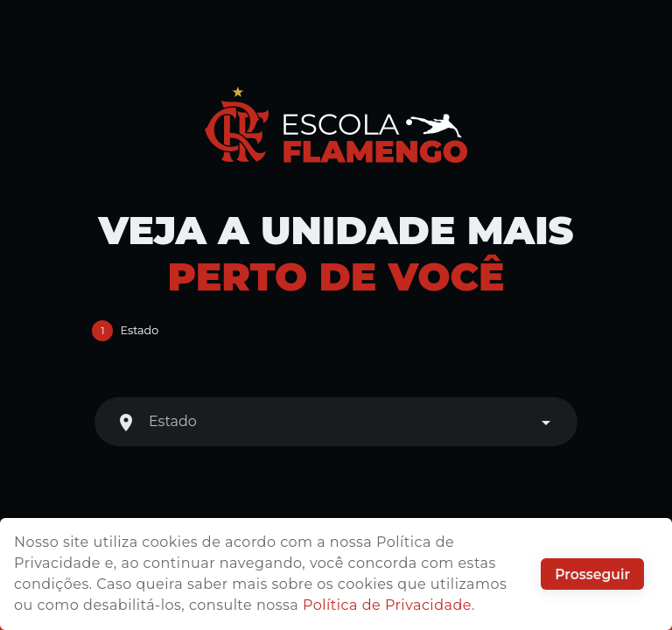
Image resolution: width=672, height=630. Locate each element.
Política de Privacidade (387, 605)
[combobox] (336, 422)
